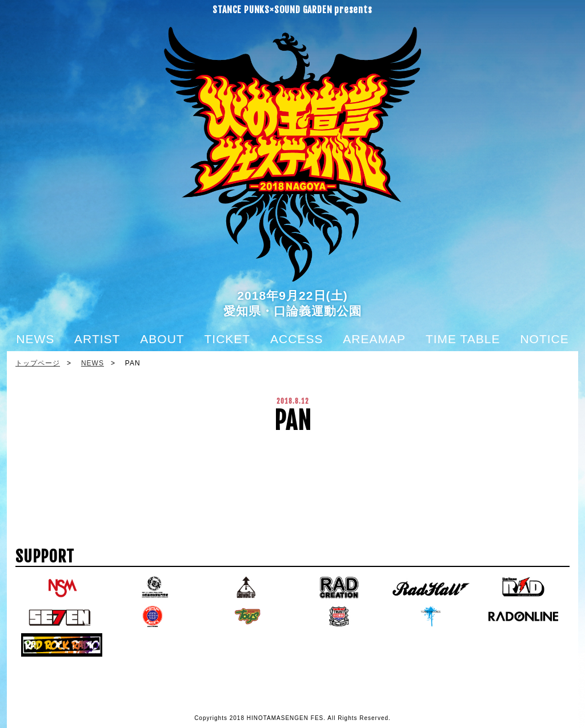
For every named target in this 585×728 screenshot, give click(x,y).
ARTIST (97, 339)
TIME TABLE (463, 339)
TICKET (228, 339)
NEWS (35, 339)
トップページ (38, 363)
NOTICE (544, 339)
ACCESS (296, 339)
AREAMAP (374, 339)
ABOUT (162, 339)
